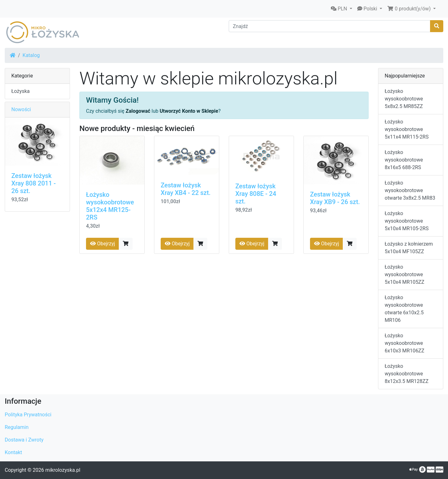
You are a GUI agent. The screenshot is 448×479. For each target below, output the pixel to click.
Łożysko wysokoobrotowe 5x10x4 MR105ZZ (405, 274)
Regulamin (17, 427)
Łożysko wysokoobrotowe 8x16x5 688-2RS (404, 160)
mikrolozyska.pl (63, 470)
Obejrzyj (103, 244)
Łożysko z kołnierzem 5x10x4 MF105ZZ (409, 248)
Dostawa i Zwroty (24, 440)
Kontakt (13, 452)
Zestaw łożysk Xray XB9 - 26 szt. (335, 198)
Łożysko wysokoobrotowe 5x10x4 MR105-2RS (407, 221)
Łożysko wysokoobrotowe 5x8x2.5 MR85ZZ (404, 99)
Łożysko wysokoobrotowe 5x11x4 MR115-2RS (407, 129)
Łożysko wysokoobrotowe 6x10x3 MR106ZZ (405, 343)
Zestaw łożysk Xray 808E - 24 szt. (256, 194)
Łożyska (20, 91)
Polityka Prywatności (28, 415)
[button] (342, 9)
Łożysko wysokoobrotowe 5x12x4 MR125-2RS (110, 206)
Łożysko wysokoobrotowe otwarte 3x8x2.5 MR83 (410, 190)
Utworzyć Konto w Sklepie (189, 111)
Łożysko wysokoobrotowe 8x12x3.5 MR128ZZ (407, 374)
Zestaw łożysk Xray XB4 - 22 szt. (186, 189)
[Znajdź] (330, 26)
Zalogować (138, 111)
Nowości (21, 109)
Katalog (31, 55)
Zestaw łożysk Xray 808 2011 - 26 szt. (34, 183)
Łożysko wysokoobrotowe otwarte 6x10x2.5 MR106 (404, 309)
